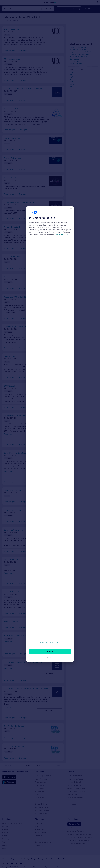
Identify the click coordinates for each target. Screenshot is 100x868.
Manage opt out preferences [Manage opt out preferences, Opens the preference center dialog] (50, 643)
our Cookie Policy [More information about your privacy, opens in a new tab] (62, 234)
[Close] (71, 209)
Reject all (50, 657)
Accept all (50, 651)
